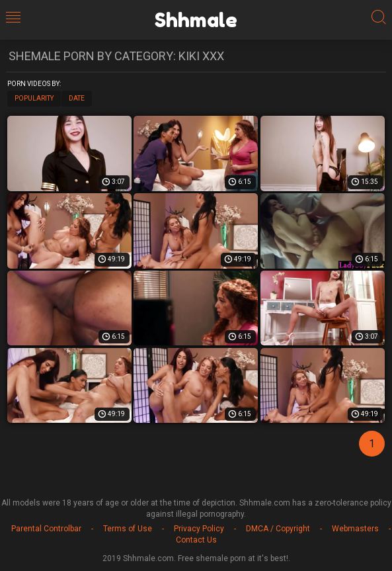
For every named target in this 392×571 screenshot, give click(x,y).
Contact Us (196, 540)
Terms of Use (128, 529)
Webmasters (355, 529)
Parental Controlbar (46, 529)
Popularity (34, 98)
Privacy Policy (199, 529)
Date (77, 98)
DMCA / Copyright (278, 529)
